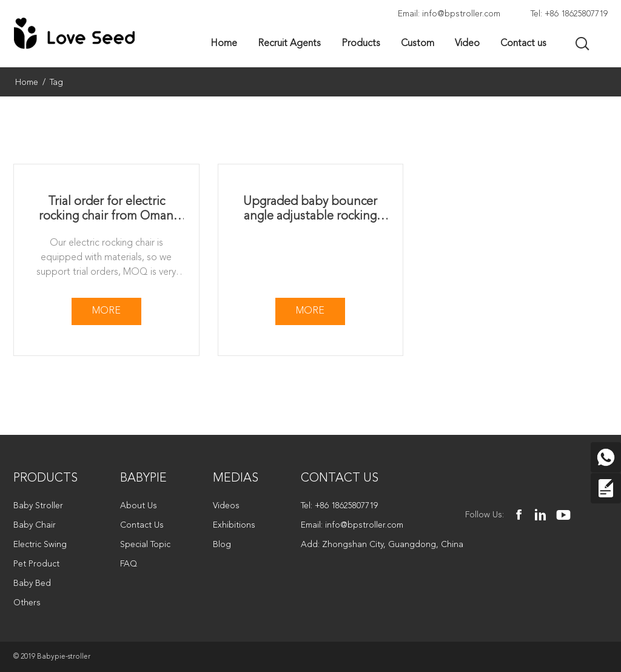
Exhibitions (234, 525)
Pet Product (36, 564)
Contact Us (142, 525)
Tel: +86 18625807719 (569, 14)
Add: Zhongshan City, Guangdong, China (382, 545)
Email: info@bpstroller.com (449, 14)
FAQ (129, 564)
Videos (226, 506)
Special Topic (145, 545)
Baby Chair (35, 525)
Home (27, 82)
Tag (56, 82)
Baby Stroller (38, 506)
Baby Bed (32, 583)
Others (27, 603)
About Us (139, 506)
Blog (222, 545)
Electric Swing (40, 545)
